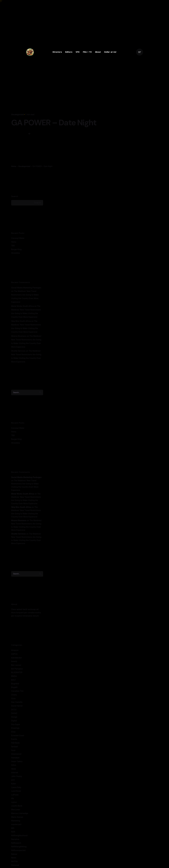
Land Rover (16, 791)
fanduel (15, 747)
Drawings (15, 728)
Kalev (14, 784)
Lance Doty (16, 787)
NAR (13, 832)
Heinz (14, 242)
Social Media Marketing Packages (26, 288)
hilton (14, 765)
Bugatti (14, 687)
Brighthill (15, 684)
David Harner (17, 706)
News (14, 858)
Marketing (16, 821)
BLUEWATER (17, 672)
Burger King (16, 249)
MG (13, 828)
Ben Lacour (16, 665)
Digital (14, 721)
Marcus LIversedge (20, 813)
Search (15, 196)
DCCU (14, 710)
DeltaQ (14, 713)
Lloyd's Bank (17, 806)
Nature (14, 854)
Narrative (15, 839)
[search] (40, 392)
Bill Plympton (17, 669)
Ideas (14, 769)
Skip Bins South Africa (21, 321)
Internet (15, 773)
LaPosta (15, 795)
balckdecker (17, 658)
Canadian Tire (17, 691)
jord (13, 780)
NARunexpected (18, 850)
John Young (16, 776)
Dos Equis (16, 724)
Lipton (14, 802)
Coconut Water (18, 238)
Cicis (13, 699)
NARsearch (16, 843)
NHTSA (14, 861)
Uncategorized (17, 115)
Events (14, 739)
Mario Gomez (17, 817)
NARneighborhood (19, 836)
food (13, 750)
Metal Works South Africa (22, 306)
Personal (15, 865)
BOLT (13, 680)
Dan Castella (17, 702)
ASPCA (14, 654)
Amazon (15, 650)
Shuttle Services (18, 351)
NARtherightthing (19, 847)
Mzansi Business (19, 336)
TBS (13, 246)
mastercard (16, 824)
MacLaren (16, 810)
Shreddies (16, 253)
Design (14, 717)
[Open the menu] (140, 52)
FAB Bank (15, 743)
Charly (14, 695)
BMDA (14, 676)
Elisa (13, 732)
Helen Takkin (17, 761)
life (13, 798)
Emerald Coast (18, 736)
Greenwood (16, 754)
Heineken (15, 758)
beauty (14, 661)
